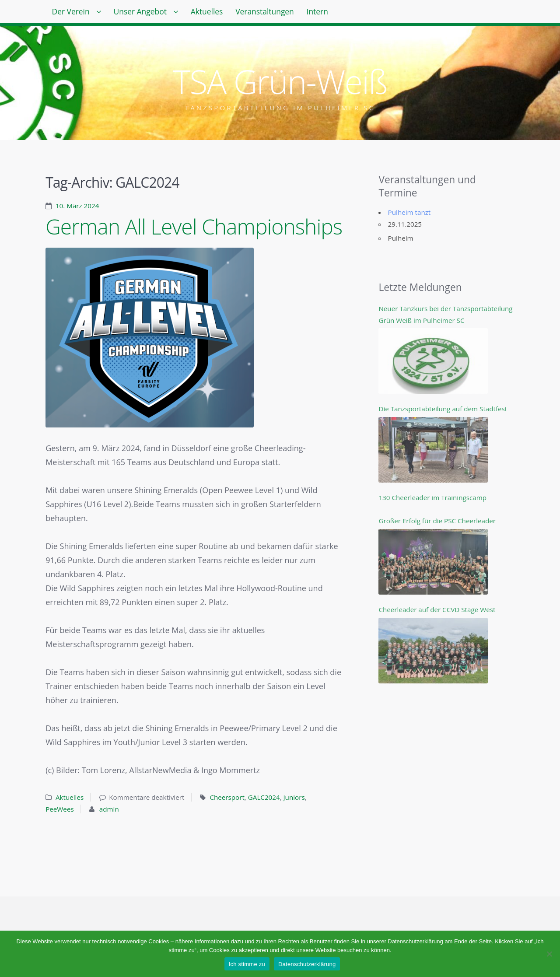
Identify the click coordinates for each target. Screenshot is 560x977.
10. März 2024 (77, 206)
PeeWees (60, 809)
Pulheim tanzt (409, 212)
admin (109, 809)
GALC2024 (264, 797)
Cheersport (227, 797)
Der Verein (74, 13)
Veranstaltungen (289, 13)
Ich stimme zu (247, 964)
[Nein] (549, 954)
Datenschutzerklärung (307, 964)
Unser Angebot (150, 13)
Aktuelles (224, 13)
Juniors (294, 797)
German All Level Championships (194, 226)
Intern (348, 13)
